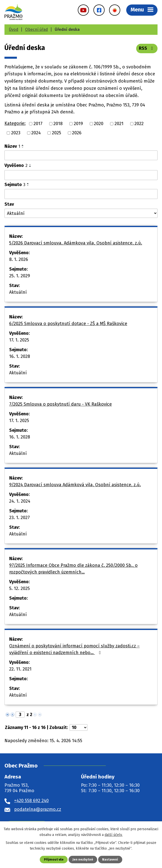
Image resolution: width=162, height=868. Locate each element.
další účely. (114, 835)
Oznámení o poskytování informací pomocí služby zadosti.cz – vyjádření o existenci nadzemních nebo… (74, 649)
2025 (57, 133)
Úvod (14, 29)
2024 (36, 133)
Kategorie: (15, 123)
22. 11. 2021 (20, 669)
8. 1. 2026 (19, 259)
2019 (78, 124)
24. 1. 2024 (20, 501)
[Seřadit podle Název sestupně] (23, 147)
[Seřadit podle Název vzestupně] (23, 145)
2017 (38, 124)
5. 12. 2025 (20, 588)
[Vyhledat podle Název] (81, 155)
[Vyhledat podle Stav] (81, 213)
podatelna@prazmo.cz (38, 809)
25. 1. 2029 (20, 276)
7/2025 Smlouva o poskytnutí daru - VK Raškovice (61, 404)
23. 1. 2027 (20, 518)
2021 (119, 124)
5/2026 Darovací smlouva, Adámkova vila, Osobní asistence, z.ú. (76, 243)
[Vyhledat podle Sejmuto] (81, 194)
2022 (139, 124)
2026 (77, 133)
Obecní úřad (37, 29)
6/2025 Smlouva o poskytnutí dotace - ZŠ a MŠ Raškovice (68, 324)
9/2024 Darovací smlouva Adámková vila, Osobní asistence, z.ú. (75, 485)
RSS (147, 48)
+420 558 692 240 (31, 801)
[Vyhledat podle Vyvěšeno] (81, 175)
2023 (16, 133)
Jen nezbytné (83, 859)
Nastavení (110, 859)
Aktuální (18, 292)
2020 (99, 124)
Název (12, 146)
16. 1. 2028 (20, 356)
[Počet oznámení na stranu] (79, 727)
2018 (58, 124)
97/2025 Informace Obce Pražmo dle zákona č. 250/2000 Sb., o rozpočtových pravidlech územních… (73, 569)
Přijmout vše (54, 859)
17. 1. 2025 (19, 340)
